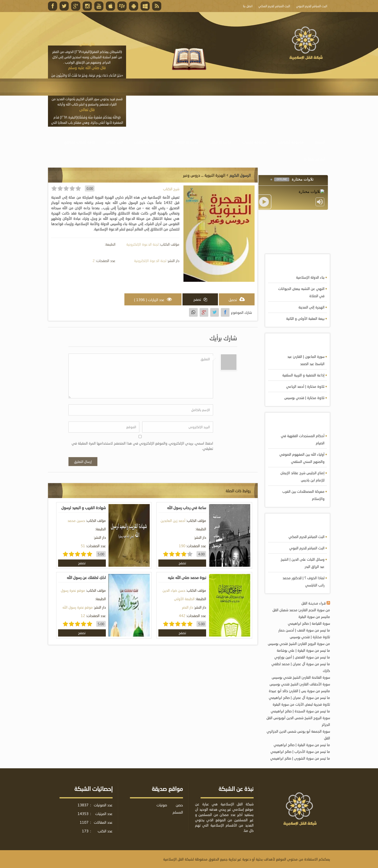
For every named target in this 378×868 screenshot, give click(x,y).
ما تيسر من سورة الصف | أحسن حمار (304, 630)
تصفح (182, 563)
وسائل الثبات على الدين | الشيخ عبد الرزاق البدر (303, 563)
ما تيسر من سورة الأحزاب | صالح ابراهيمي (300, 751)
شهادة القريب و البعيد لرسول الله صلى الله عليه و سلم (84, 511)
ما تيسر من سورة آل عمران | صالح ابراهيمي (299, 697)
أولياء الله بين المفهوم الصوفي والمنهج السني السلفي (302, 458)
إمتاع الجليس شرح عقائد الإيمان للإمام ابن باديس (302, 476)
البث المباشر (115, 142)
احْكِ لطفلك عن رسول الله (86, 577)
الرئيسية (320, 142)
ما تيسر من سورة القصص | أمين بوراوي (302, 657)
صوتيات (162, 805)
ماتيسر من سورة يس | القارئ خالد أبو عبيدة (299, 691)
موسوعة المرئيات (255, 142)
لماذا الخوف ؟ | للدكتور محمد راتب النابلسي (304, 581)
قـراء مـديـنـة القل (314, 603)
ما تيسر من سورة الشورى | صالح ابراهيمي (300, 758)
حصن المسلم (178, 809)
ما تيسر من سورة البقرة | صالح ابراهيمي (302, 745)
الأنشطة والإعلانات (148, 142)
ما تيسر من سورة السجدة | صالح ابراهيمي (300, 711)
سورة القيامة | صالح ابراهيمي (309, 623)
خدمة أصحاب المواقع (80, 142)
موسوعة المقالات (185, 142)
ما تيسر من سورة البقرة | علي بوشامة (303, 650)
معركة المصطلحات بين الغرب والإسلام (303, 495)
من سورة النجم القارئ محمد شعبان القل (301, 610)
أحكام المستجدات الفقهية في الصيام (303, 439)
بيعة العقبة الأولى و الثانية (305, 318)
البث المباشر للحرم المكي (307, 537)
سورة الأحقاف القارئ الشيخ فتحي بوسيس (300, 684)
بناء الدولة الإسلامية (310, 277)
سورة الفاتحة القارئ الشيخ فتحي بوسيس (301, 677)
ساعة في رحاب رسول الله (187, 508)
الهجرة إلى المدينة (311, 307)
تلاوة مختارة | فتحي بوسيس (304, 398)
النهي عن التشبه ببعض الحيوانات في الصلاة (301, 292)
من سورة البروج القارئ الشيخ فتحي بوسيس (299, 644)
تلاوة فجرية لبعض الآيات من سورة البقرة (301, 704)
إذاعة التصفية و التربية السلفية (303, 375)
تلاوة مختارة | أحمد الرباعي (305, 386)
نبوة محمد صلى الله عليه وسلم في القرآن (187, 581)
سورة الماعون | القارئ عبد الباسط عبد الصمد (306, 360)
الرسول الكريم (240, 175)
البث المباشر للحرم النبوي (307, 548)
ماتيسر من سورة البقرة (314, 617)
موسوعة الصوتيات (291, 142)
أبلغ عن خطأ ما (314, 159)
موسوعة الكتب (220, 142)
